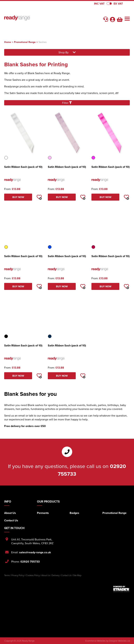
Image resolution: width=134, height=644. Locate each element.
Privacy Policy (18, 575)
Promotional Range (25, 42)
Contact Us (11, 520)
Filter (67, 103)
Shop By (67, 52)
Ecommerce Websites (95, 641)
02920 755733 (30, 562)
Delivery (56, 575)
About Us (10, 513)
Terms (7, 575)
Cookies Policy (33, 575)
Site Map (77, 575)
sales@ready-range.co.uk (35, 552)
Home (8, 42)
